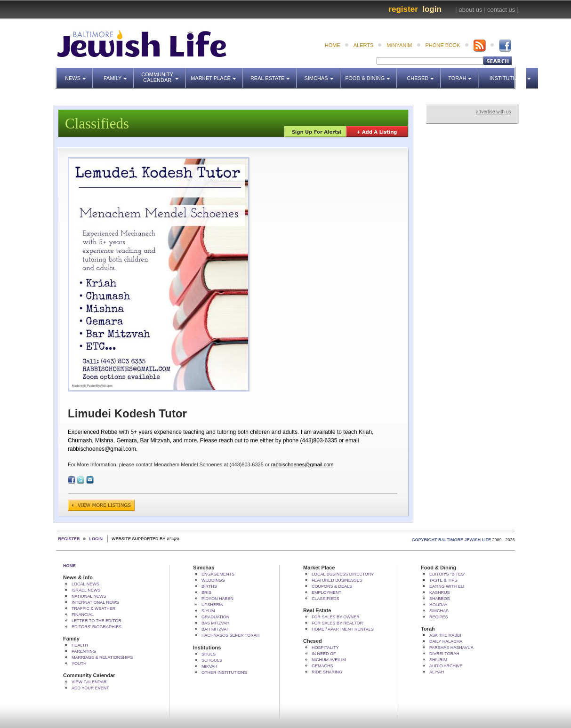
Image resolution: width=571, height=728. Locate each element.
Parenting (84, 651)
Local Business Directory (343, 574)
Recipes (439, 617)
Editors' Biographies (97, 627)
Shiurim (438, 660)
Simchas (322, 74)
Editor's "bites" (447, 574)
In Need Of (324, 654)
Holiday (438, 605)
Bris (206, 592)
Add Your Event (90, 688)
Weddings (213, 580)
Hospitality (325, 648)
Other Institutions (224, 672)
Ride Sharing (327, 672)
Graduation (215, 617)
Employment (326, 592)
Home (69, 566)
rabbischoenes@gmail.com (302, 464)
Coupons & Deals (332, 586)
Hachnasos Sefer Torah (230, 635)
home (333, 45)
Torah (463, 74)
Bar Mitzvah (216, 629)
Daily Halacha (446, 641)
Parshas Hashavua (451, 648)
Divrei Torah (444, 654)
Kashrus (440, 592)
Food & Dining (369, 74)
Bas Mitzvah (215, 623)
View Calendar (89, 682)
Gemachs (322, 666)
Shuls (209, 654)
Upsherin (213, 605)
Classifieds (326, 599)
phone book (443, 45)
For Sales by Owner (336, 617)
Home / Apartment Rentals (343, 629)
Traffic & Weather (93, 608)
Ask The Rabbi (445, 635)
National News (89, 596)
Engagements (218, 574)
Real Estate (273, 74)
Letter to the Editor (97, 621)
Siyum (208, 611)
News (79, 74)
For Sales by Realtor (337, 623)
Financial (83, 615)
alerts (364, 45)
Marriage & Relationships (102, 657)
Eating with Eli (447, 586)
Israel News (86, 590)
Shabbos (440, 599)
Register (403, 9)
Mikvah (209, 666)
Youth (79, 664)
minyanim (399, 45)
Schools (212, 660)
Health (80, 645)
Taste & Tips (443, 580)
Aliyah (437, 672)
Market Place (217, 74)
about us (471, 10)
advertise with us (493, 112)
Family (119, 74)
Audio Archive (446, 666)
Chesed (424, 74)
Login (432, 9)
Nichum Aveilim (329, 660)
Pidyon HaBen (217, 599)
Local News (85, 584)
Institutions (504, 74)
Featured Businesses (337, 580)
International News (95, 602)
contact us (501, 10)
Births (209, 586)
